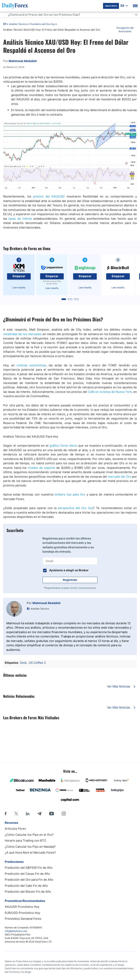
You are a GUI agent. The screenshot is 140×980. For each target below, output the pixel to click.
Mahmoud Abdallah (47, 603)
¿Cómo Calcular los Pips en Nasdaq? (30, 847)
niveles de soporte (41, 468)
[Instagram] (64, 814)
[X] (16, 814)
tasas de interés (20, 219)
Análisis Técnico (18, 24)
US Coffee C (37, 663)
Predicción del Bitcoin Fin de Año (28, 892)
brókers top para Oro (70, 494)
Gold (23, 663)
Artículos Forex (15, 829)
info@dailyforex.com (16, 931)
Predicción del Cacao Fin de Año (27, 874)
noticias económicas (31, 365)
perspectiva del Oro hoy (75, 508)
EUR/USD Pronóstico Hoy (22, 913)
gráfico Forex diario (63, 446)
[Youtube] (52, 814)
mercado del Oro (120, 477)
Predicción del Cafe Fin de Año (26, 886)
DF (5, 24)
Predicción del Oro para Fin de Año (29, 880)
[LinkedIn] (28, 814)
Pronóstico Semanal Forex (23, 919)
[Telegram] (39, 814)
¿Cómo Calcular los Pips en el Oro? (29, 835)
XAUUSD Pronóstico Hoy (22, 907)
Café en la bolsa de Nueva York (110, 392)
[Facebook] (6, 814)
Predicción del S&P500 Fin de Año (29, 868)
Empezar (19, 276)
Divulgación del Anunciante (125, 30)
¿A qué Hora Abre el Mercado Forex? (30, 852)
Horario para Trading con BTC (25, 841)
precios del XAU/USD (49, 196)
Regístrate (70, 580)
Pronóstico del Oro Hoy (42, 24)
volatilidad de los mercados (22, 334)
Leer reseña (19, 288)
